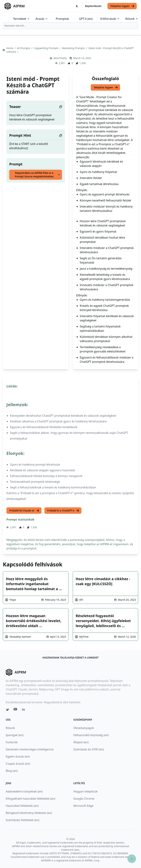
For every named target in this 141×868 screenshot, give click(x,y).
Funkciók (12, 742)
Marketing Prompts (74, 48)
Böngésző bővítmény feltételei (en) (29, 813)
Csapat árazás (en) (18, 764)
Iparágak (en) (15, 735)
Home (10, 48)
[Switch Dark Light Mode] (77, 6)
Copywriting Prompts (46, 48)
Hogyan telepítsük (86, 791)
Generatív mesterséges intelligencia (30, 749)
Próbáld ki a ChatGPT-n (63, 511)
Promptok (62, 19)
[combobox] (70, 26)
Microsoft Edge (84, 806)
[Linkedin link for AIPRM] (24, 710)
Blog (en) (12, 771)
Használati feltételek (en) (22, 806)
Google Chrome (84, 799)
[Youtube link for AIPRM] (16, 710)
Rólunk (132, 19)
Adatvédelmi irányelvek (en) (24, 791)
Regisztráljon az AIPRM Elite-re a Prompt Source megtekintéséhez (37, 175)
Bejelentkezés (93, 6)
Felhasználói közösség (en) (91, 735)
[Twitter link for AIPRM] (7, 710)
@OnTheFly (60, 58)
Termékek (22, 19)
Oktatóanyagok (84, 728)
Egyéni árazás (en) (18, 756)
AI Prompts (24, 48)
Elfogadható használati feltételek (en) (30, 799)
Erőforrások (110, 19)
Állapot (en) (81, 742)
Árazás (42, 19)
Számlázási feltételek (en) (22, 820)
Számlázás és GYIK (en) (89, 749)
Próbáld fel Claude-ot (24, 511)
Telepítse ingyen (123, 6)
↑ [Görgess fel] (132, 859)
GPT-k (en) (86, 19)
